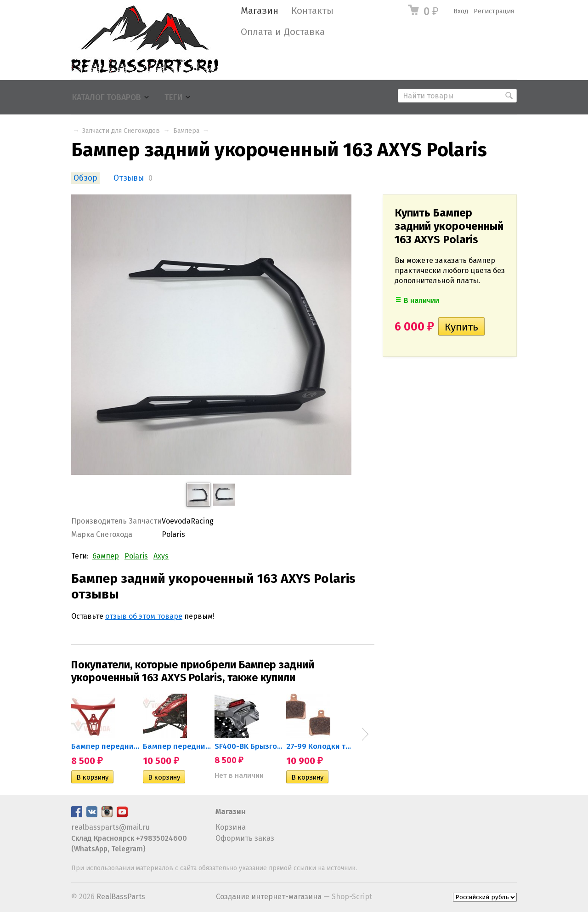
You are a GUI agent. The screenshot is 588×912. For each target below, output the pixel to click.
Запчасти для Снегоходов (121, 131)
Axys (161, 556)
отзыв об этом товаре (144, 616)
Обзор (85, 178)
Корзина (231, 827)
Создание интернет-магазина (269, 897)
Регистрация (494, 11)
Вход (461, 11)
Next (365, 734)
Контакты (312, 11)
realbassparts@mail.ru (110, 827)
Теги (173, 98)
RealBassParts (121, 897)
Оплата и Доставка (283, 32)
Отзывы (129, 178)
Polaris (136, 556)
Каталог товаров (107, 98)
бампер (106, 556)
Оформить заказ (245, 838)
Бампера (186, 131)
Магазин (260, 11)
